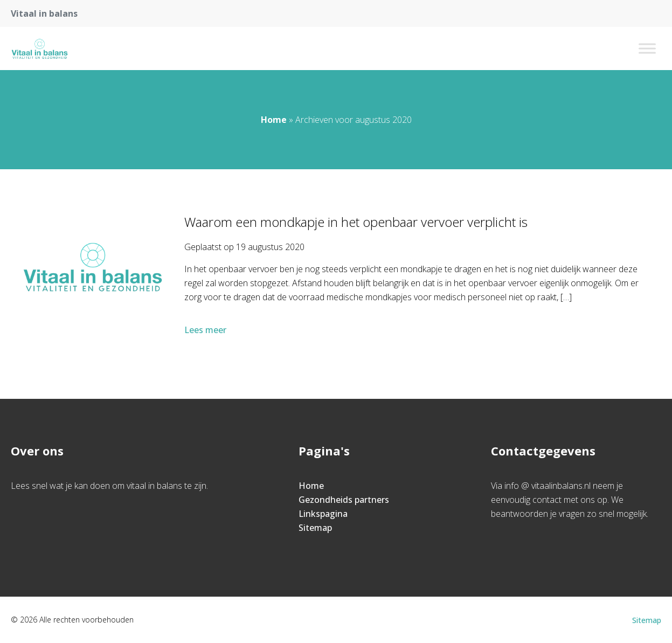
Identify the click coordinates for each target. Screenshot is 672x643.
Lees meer (206, 330)
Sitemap (315, 528)
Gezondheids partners (344, 500)
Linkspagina (323, 514)
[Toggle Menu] (647, 48)
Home (274, 120)
